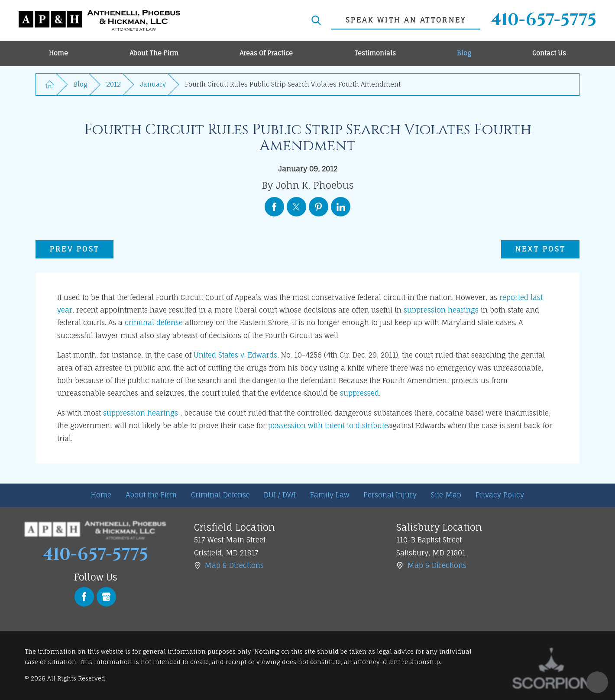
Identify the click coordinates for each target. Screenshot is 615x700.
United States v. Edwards (235, 355)
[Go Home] (50, 84)
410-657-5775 (544, 20)
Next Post (540, 249)
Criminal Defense (220, 495)
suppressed (359, 393)
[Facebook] (84, 597)
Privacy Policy (500, 495)
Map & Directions (234, 565)
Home (101, 495)
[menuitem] (59, 53)
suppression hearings (441, 310)
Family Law (330, 495)
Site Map (446, 495)
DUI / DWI (280, 495)
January (153, 84)
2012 (113, 84)
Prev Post (74, 249)
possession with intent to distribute (328, 426)
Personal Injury (390, 495)
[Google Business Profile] (106, 597)
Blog (80, 84)
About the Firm (151, 495)
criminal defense (154, 323)
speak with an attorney (406, 20)
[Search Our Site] (316, 20)
